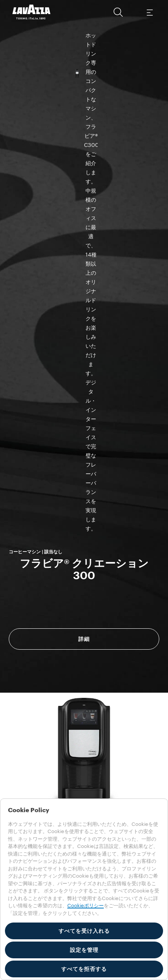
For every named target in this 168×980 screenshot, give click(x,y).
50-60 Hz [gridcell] (95, 628)
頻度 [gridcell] (25, 628)
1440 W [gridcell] (93, 593)
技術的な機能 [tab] (50, 573)
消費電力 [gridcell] (31, 593)
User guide (39, 643)
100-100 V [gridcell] (97, 610)
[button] (118, 12)
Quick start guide (100, 643)
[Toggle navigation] (149, 12)
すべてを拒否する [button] (84, 969)
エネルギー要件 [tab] (52, 563)
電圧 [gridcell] (25, 610)
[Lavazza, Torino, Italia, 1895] (32, 12)
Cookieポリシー (86, 906)
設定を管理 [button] (84, 950)
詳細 (84, 215)
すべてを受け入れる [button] (84, 931)
